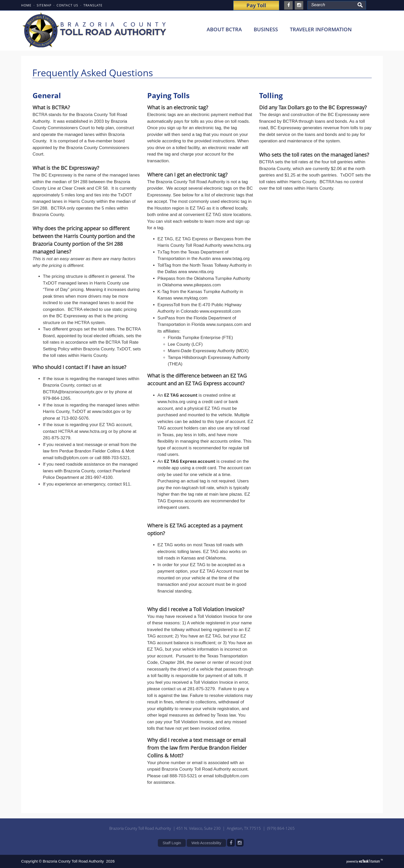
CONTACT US (67, 5)
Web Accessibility (206, 843)
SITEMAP (44, 5)
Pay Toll (256, 5)
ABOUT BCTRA (227, 29)
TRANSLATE (93, 5)
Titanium (370, 861)
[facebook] (288, 5)
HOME (26, 5)
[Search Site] (332, 5)
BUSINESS (269, 29)
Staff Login (172, 843)
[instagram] (299, 5)
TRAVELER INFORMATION (324, 29)
